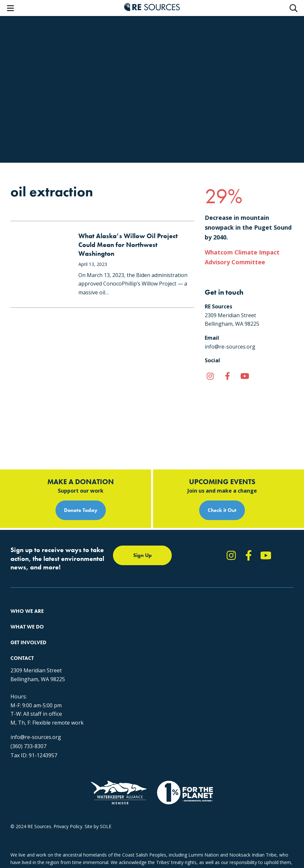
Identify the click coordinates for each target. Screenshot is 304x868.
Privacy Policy (68, 826)
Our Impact (22, 583)
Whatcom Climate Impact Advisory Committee (242, 257)
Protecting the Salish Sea (120, 571)
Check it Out (222, 462)
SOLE (106, 826)
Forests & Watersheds (118, 606)
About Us (20, 571)
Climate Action (109, 583)
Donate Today (81, 462)
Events (199, 606)
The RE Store (108, 618)
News (198, 595)
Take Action (204, 571)
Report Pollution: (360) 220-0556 (226, 583)
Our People (22, 595)
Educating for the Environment (126, 595)
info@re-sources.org (36, 721)
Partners (19, 618)
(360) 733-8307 (28, 730)
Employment (24, 606)
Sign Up (143, 507)
